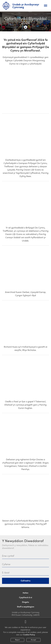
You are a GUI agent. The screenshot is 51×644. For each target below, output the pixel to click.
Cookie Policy (29, 634)
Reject (17, 640)
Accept (33, 640)
